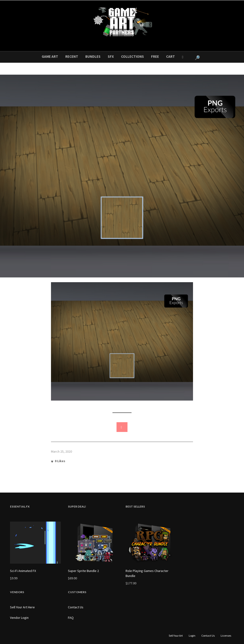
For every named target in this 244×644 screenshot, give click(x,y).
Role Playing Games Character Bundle (147, 573)
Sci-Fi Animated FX (23, 571)
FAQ (71, 618)
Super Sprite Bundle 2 (83, 571)
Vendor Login (19, 618)
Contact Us (76, 607)
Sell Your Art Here (22, 607)
